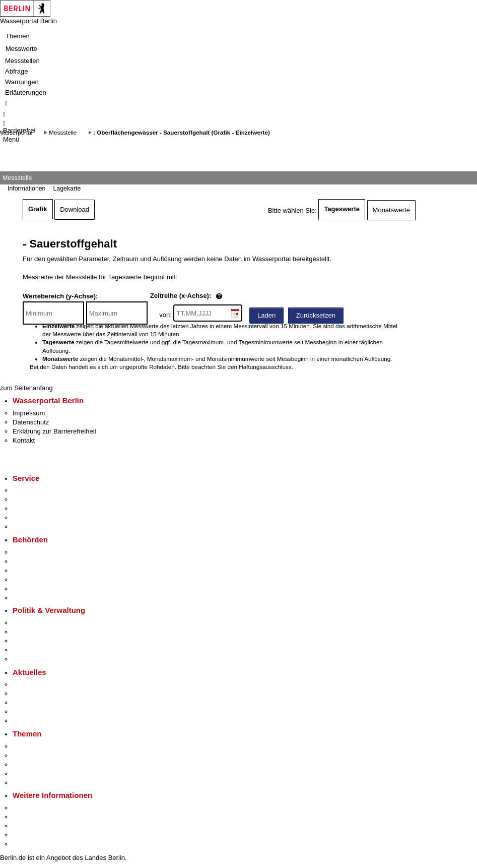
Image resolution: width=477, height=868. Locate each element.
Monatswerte (391, 210)
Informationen (26, 189)
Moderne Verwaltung (43, 764)
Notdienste (28, 517)
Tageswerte (342, 209)
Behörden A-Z (33, 552)
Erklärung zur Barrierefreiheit (54, 431)
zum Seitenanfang (26, 388)
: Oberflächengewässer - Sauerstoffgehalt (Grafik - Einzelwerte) (182, 132)
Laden (266, 315)
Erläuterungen (26, 92)
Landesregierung (37, 623)
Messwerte (21, 49)
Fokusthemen (32, 746)
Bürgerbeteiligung (38, 641)
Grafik (38, 209)
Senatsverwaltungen (42, 561)
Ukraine (24, 711)
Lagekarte (67, 189)
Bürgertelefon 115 (39, 508)
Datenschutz (31, 422)
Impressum (29, 413)
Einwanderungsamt (41, 598)
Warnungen (22, 82)
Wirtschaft (27, 826)
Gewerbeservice (36, 526)
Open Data (28, 650)
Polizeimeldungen (39, 693)
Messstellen (22, 61)
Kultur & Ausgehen (40, 808)
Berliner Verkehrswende (47, 755)
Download (75, 209)
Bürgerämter (31, 579)
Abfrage (17, 71)
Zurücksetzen (316, 315)
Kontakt (24, 440)
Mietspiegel (29, 773)
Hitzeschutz (29, 721)
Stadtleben (28, 835)
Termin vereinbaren (41, 499)
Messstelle (63, 132)
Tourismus (27, 817)
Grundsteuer (31, 783)
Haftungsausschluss (265, 367)
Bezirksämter (32, 570)
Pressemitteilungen (41, 684)
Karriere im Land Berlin (46, 632)
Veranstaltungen (36, 702)
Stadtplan (26, 844)
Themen (18, 36)
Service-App (30, 490)
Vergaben (27, 659)
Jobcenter (27, 588)
